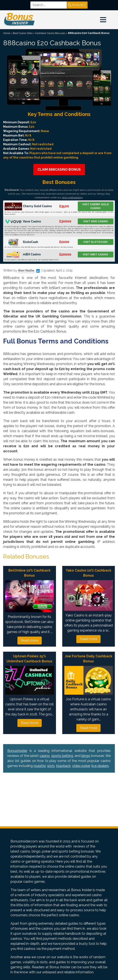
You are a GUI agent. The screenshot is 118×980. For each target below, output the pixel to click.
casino (45, 756)
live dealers (100, 766)
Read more (30, 640)
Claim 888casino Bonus (59, 170)
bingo (86, 756)
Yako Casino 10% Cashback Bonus (89, 573)
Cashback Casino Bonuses (50, 33)
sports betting (62, 756)
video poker (81, 766)
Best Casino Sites (23, 33)
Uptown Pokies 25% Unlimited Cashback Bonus (29, 659)
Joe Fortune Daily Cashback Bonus (89, 659)
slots (51, 766)
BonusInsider (17, 751)
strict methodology (72, 198)
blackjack (63, 766)
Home (7, 33)
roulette (40, 766)
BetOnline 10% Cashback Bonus (29, 573)
